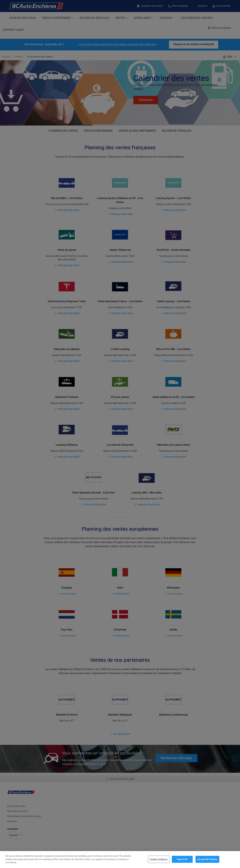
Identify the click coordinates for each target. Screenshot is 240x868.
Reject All (182, 862)
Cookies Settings (159, 862)
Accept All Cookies (207, 862)
